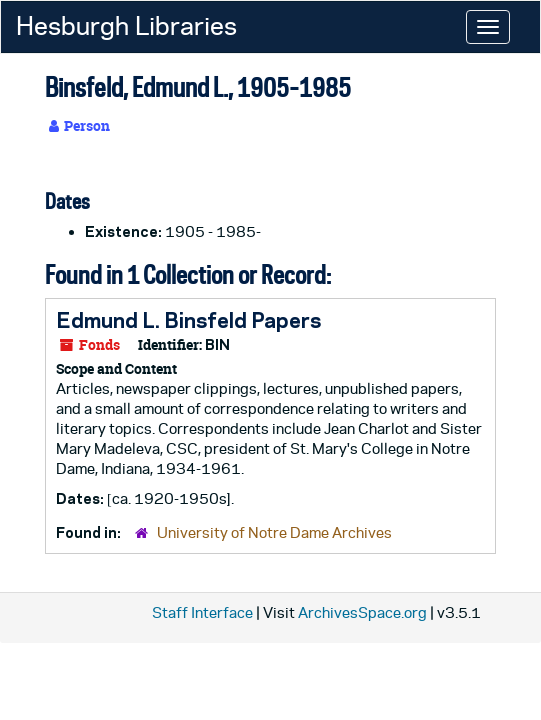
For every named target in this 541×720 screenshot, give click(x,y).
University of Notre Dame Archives (274, 532)
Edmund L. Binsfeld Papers (188, 320)
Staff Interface (202, 612)
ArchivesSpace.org (362, 612)
